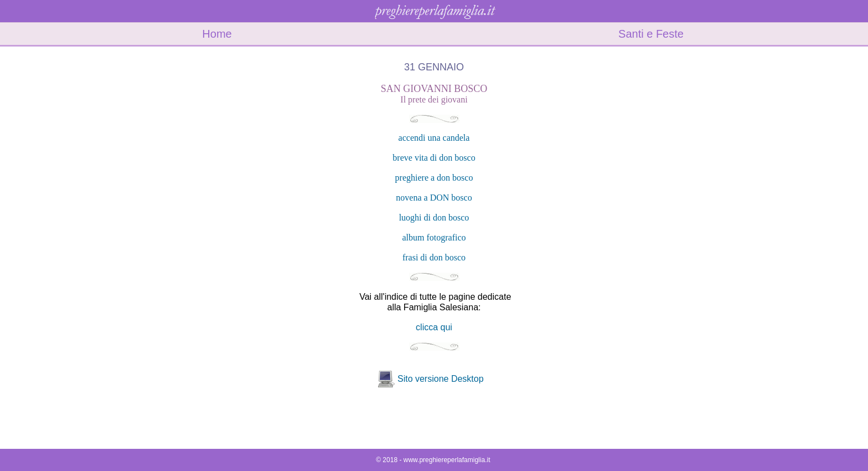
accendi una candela (434, 138)
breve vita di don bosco (434, 158)
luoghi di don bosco (434, 217)
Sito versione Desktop (441, 379)
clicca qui (434, 327)
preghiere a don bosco (434, 178)
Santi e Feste (651, 34)
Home (217, 34)
